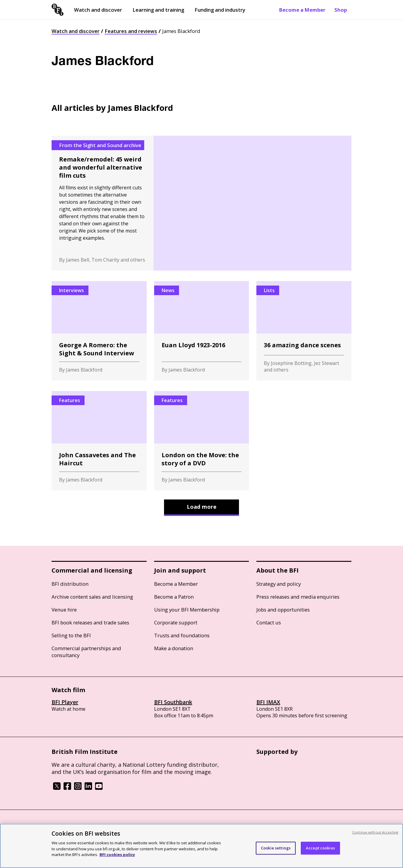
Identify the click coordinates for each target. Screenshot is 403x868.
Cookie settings (276, 848)
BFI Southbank (173, 702)
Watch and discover (98, 10)
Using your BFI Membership (187, 610)
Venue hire (64, 610)
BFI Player (65, 702)
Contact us (269, 622)
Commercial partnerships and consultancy (86, 652)
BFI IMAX (268, 702)
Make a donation (174, 648)
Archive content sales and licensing (92, 597)
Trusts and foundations (182, 635)
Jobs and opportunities (283, 610)
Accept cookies (320, 848)
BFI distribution (70, 584)
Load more (202, 507)
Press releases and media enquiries (298, 597)
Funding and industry (220, 10)
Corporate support (176, 622)
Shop (341, 10)
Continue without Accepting (375, 832)
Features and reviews (131, 31)
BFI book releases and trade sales (90, 622)
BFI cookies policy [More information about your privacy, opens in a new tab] (117, 855)
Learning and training (158, 10)
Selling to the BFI (71, 635)
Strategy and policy (279, 584)
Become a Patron (174, 597)
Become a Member (302, 10)
